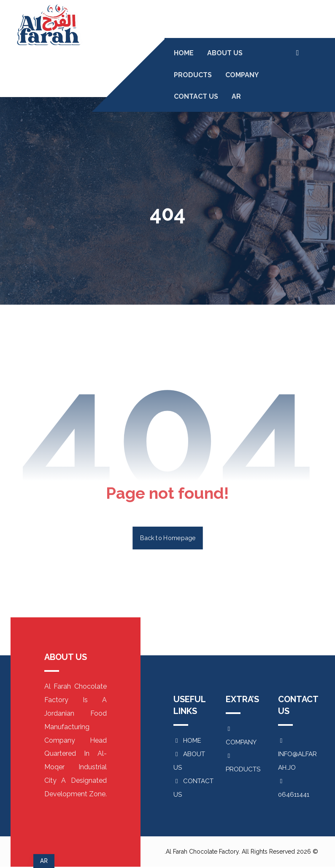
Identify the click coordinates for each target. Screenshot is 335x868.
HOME (187, 741)
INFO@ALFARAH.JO (297, 755)
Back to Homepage (168, 538)
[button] (297, 53)
